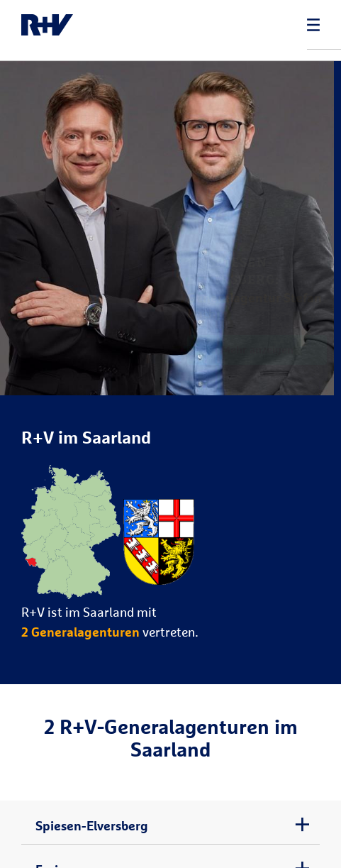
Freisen (57, 846)
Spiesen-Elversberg (92, 802)
